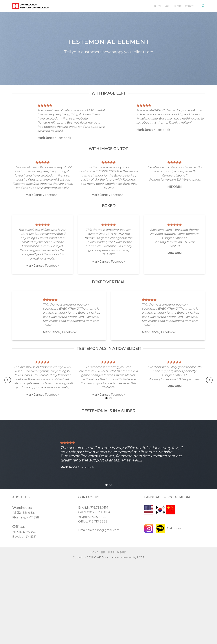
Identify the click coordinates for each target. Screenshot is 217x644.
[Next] (209, 380)
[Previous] (8, 380)
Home (157, 6)
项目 (168, 6)
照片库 (178, 6)
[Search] (203, 6)
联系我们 (190, 6)
